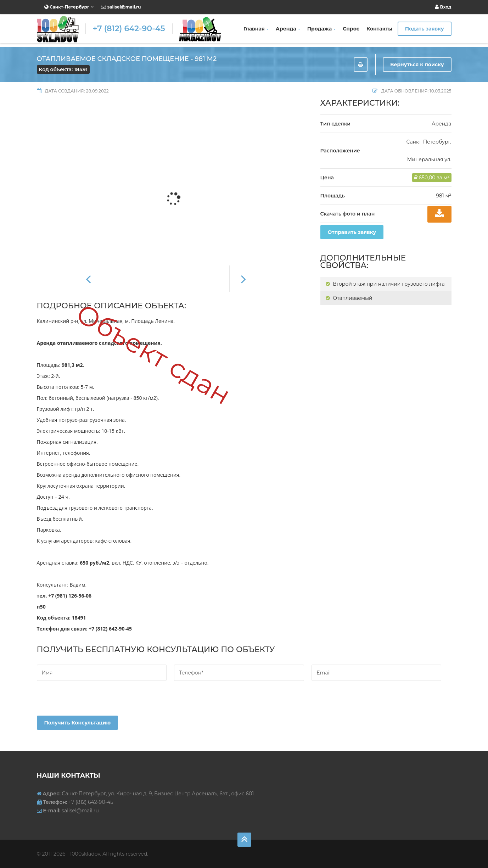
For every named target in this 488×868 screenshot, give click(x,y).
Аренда (288, 29)
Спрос (351, 29)
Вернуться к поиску (417, 65)
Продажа (322, 29)
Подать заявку (425, 29)
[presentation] (91, 702)
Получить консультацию (78, 723)
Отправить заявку (352, 232)
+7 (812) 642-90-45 (129, 29)
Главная (256, 29)
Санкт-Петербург (69, 7)
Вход (443, 7)
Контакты (379, 29)
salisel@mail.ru (121, 7)
